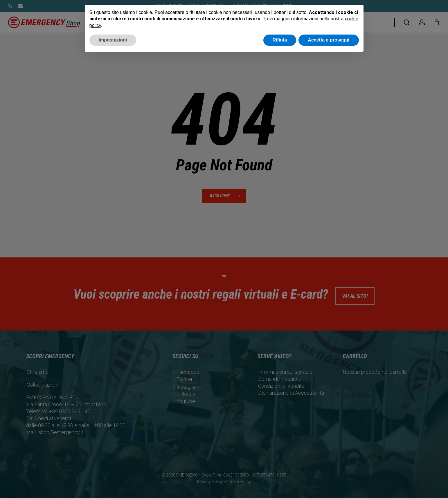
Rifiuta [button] (280, 40)
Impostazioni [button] (113, 40)
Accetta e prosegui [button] (329, 40)
